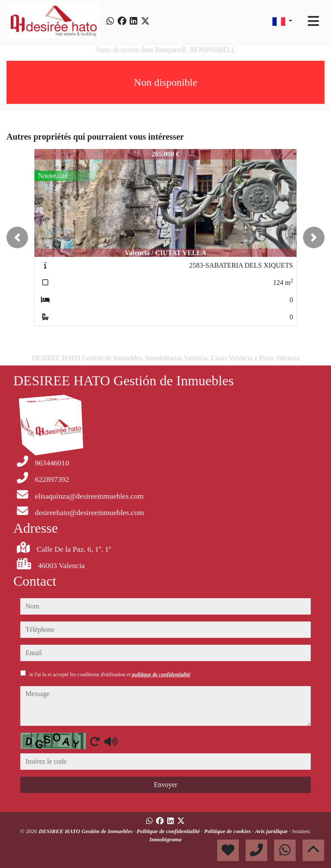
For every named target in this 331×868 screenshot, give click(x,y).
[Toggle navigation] (313, 21)
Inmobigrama (166, 839)
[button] (17, 237)
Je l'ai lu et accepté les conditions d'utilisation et (110, 674)
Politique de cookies (228, 831)
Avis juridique (272, 831)
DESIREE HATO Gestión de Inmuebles (86, 831)
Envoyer (165, 785)
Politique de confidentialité (169, 831)
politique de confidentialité (161, 674)
